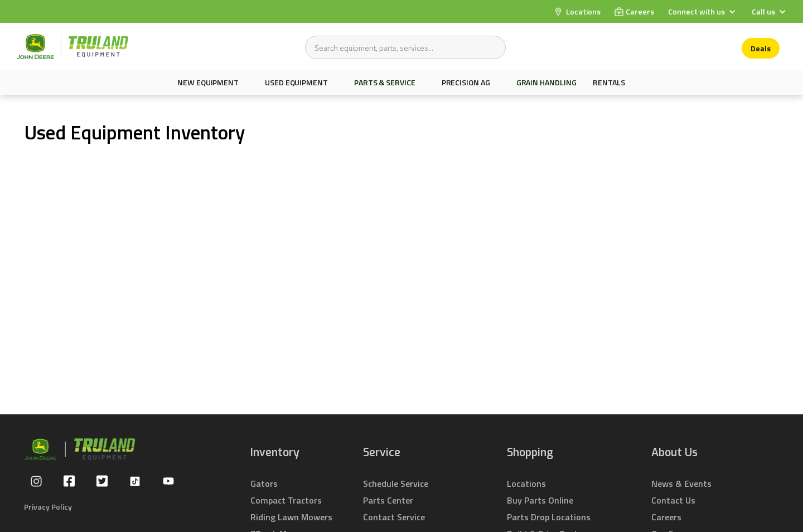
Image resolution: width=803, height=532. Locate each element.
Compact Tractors (286, 500)
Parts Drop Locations (549, 517)
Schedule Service (396, 483)
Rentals (609, 83)
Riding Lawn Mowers (291, 517)
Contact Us (673, 500)
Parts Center (388, 500)
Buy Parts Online (540, 500)
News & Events (681, 483)
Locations (526, 483)
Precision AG (466, 83)
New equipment (208, 83)
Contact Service (394, 517)
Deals (761, 48)
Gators (264, 483)
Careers (666, 517)
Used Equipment (296, 83)
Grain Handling (546, 82)
